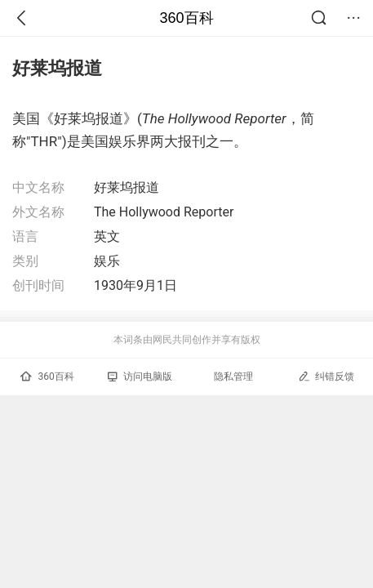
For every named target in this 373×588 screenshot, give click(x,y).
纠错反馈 (326, 376)
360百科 (186, 18)
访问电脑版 (140, 376)
